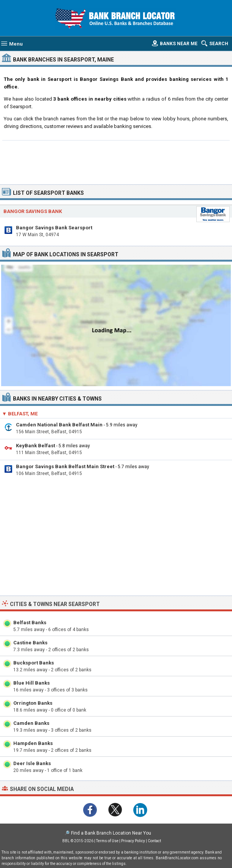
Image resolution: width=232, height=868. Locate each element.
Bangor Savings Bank (33, 211)
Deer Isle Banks (32, 763)
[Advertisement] (116, 161)
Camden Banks (31, 723)
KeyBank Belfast (36, 446)
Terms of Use (107, 841)
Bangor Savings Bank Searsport (54, 228)
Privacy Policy (133, 841)
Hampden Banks (33, 743)
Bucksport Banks (34, 663)
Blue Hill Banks (32, 683)
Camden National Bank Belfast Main (59, 425)
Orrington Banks (33, 703)
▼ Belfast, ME (20, 414)
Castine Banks (30, 643)
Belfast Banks (30, 623)
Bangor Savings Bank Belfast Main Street (65, 466)
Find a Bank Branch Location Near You (111, 833)
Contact (154, 841)
